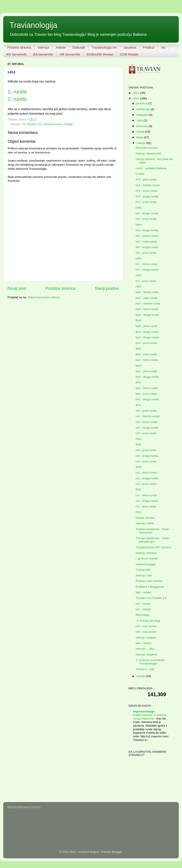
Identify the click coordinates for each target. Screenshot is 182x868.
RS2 (139, 489)
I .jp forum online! (147, 558)
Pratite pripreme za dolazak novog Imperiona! (150, 717)
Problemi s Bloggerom (150, 587)
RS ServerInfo (16, 54)
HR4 (139, 225)
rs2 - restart (143, 609)
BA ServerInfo (43, 54)
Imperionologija (146, 564)
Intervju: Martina (146, 553)
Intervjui (43, 47)
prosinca (142, 103)
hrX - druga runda (147, 196)
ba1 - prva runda (146, 394)
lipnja (140, 137)
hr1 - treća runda (146, 264)
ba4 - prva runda (146, 343)
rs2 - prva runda (146, 484)
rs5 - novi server (146, 626)
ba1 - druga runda (147, 399)
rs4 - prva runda (146, 450)
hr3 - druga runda (147, 230)
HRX (139, 208)
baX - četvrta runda (148, 304)
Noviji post (17, 288)
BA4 (139, 349)
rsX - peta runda (146, 411)
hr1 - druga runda (147, 270)
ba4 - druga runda (147, 332)
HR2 (139, 275)
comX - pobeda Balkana (151, 168)
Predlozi (149, 47)
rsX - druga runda (147, 428)
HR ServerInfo (70, 54)
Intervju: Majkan (146, 638)
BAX (139, 320)
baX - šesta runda (147, 292)
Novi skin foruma (147, 148)
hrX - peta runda (146, 179)
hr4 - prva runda (146, 219)
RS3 (139, 467)
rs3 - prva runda (146, 461)
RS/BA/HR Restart (100, 54)
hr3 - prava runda (147, 236)
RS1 (139, 512)
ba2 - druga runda (147, 377)
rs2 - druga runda (147, 478)
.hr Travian (29, 124)
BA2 (139, 382)
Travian (69, 124)
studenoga (144, 109)
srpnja (141, 132)
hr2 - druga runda (147, 247)
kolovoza (142, 126)
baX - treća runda (147, 309)
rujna (140, 120)
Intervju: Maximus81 (149, 154)
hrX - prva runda (146, 202)
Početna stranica (19, 47)
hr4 (40, 124)
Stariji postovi (107, 288)
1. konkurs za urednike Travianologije (150, 662)
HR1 (139, 287)
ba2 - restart (144, 592)
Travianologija (34, 25)
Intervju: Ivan (144, 575)
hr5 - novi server (146, 632)
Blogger (117, 852)
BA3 (139, 366)
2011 (137, 98)
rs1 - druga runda (147, 501)
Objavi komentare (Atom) (44, 297)
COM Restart (129, 54)
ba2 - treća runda (147, 360)
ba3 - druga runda (147, 337)
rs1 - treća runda (146, 495)
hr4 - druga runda (147, 213)
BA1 (139, 405)
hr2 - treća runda (146, 242)
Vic (163, 47)
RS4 (139, 444)
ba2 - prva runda (146, 371)
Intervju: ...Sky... (146, 649)
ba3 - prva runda (146, 354)
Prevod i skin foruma (149, 581)
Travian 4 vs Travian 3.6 (151, 598)
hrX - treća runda (147, 191)
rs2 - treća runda (146, 473)
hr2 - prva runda (146, 253)
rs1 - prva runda (146, 506)
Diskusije (79, 47)
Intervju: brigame (147, 654)
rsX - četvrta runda (148, 416)
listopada (143, 115)
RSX (139, 439)
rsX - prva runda (146, 433)
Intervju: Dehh (145, 523)
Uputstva (130, 47)
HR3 (139, 259)
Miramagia (142, 615)
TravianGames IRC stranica (154, 547)
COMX (140, 174)
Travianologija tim (104, 47)
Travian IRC (143, 570)
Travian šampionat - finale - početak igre (153, 540)
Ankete (61, 47)
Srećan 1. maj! (145, 669)
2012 (137, 93)
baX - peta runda (147, 298)
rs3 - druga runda (147, 456)
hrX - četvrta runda (148, 185)
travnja (141, 676)
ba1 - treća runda (147, 388)
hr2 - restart (143, 604)
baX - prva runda (147, 326)
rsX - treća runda (147, 422)
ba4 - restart (144, 643)
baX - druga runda (147, 315)
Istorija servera (53, 124)
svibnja (141, 143)
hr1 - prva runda (146, 281)
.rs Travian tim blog (148, 621)
